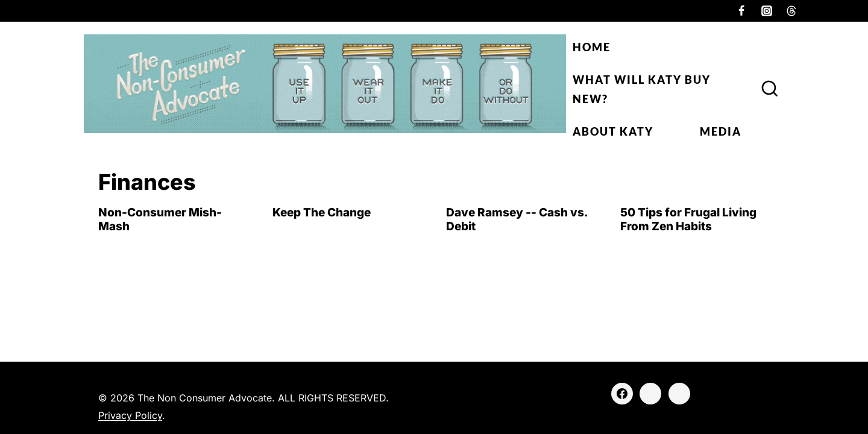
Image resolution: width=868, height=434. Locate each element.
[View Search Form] (770, 89)
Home (592, 47)
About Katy (613, 131)
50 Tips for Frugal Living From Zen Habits (688, 219)
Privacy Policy (130, 415)
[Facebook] (741, 11)
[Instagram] (767, 11)
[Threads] (791, 11)
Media (721, 131)
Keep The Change (322, 212)
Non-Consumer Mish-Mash (160, 219)
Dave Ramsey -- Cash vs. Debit (517, 219)
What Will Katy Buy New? (642, 89)
